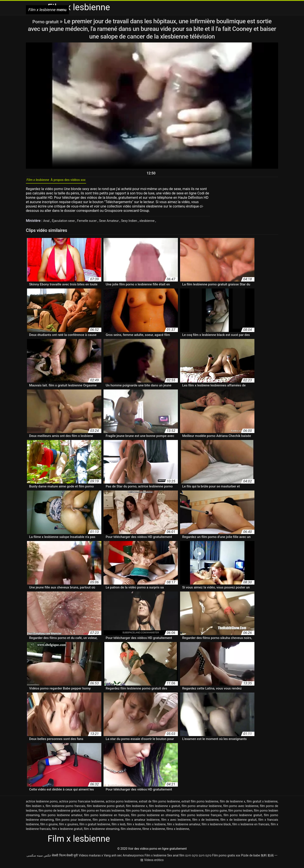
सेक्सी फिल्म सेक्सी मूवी (65, 858)
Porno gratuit (46, 21)
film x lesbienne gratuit (67, 831)
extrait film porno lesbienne (200, 804)
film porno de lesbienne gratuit (59, 813)
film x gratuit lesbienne (95, 827)
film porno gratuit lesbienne (185, 813)
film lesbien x (35, 808)
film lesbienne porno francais (66, 808)
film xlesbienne (131, 831)
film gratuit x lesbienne (262, 804)
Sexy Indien (137, 223)
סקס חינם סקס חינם (198, 858)
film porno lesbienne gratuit (243, 817)
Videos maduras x (91, 858)
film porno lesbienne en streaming (155, 817)
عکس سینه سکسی (39, 858)
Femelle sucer (91, 223)
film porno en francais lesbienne (103, 813)
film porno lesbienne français (201, 817)
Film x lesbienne (155, 858)
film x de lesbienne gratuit (238, 822)
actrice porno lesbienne (122, 804)
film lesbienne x (137, 808)
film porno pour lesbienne (73, 822)
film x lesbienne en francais (251, 827)
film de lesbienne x (233, 804)
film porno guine (216, 813)
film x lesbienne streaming (102, 831)
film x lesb (119, 827)
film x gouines (69, 827)
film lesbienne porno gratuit (106, 808)
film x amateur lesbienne (142, 822)
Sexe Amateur (115, 223)
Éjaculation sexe (65, 223)
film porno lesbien (240, 813)
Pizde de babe (251, 858)
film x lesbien (136, 827)
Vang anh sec (113, 858)
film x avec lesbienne (176, 822)
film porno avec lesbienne (241, 808)
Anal (47, 223)
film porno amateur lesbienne (202, 808)
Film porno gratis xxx (226, 858)
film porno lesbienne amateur (62, 817)
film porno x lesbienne (108, 822)
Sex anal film (176, 858)
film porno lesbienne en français (107, 817)
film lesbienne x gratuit (165, 808)
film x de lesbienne (205, 822)
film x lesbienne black (216, 827)
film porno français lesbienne (145, 813)
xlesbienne (157, 223)
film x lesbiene (156, 827)
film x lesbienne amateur (184, 827)
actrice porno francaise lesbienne (82, 804)
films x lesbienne (178, 831)
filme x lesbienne (154, 831)
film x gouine (49, 827)
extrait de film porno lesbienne (160, 804)
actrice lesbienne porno (42, 804)
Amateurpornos (133, 858)
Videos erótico (154, 862)
